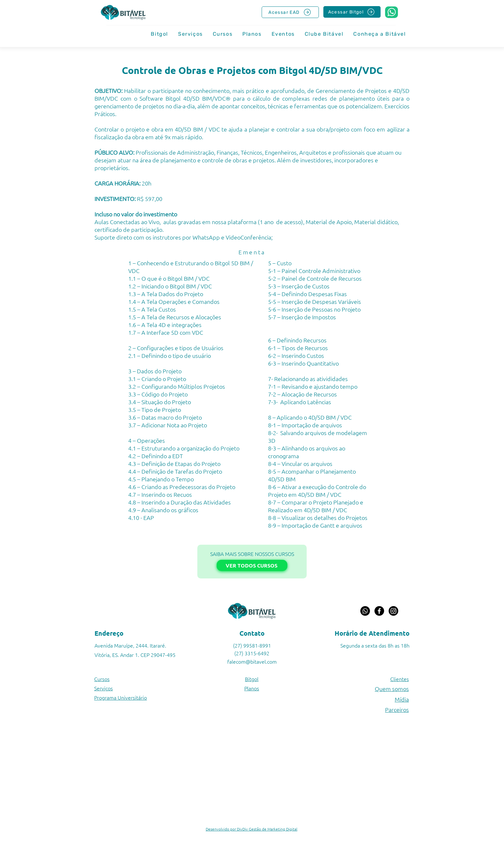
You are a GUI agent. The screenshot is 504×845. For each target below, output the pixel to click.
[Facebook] (379, 611)
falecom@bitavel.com (252, 661)
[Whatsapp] (365, 611)
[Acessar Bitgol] (352, 12)
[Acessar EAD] (290, 12)
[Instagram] (393, 611)
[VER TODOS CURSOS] (252, 565)
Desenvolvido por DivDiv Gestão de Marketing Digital (252, 829)
